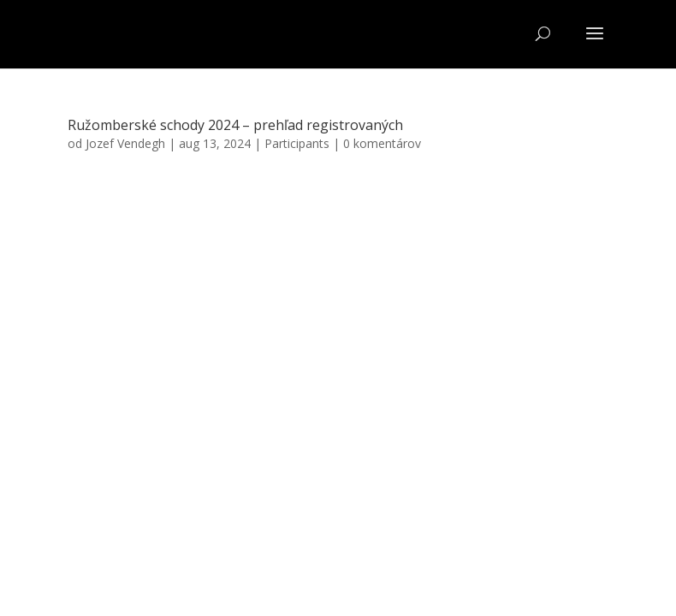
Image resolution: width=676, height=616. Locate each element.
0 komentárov (382, 143)
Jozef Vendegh (125, 143)
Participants (297, 143)
